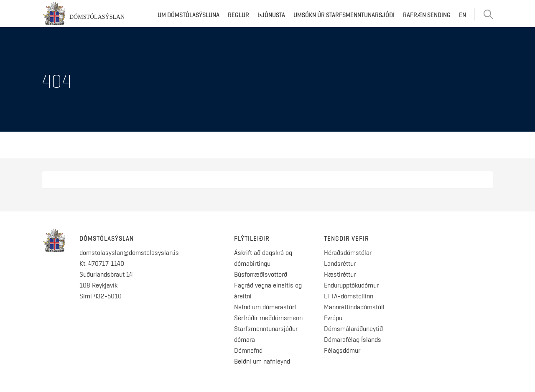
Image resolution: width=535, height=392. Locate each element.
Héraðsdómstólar (348, 253)
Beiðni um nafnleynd (262, 361)
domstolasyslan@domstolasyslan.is (129, 253)
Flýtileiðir (252, 239)
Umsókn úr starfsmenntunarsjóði (344, 15)
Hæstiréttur (340, 274)
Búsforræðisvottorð (261, 274)
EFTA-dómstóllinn (349, 296)
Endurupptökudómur (351, 285)
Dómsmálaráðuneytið (353, 329)
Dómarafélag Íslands (353, 340)
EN (462, 15)
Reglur (238, 15)
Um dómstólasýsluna (189, 15)
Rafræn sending (427, 15)
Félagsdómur (342, 350)
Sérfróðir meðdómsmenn (268, 318)
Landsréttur (340, 263)
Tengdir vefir (346, 239)
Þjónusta (271, 15)
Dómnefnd (248, 350)
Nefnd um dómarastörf (265, 307)
